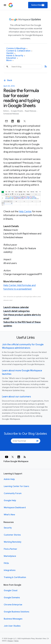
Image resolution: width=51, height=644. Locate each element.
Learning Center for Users (16, 486)
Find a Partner (10, 549)
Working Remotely (13, 542)
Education (12, 58)
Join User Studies (12, 626)
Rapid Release (31, 111)
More (10, 60)
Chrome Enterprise (13, 605)
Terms (16, 641)
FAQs (6, 563)
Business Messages (13, 619)
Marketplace (10, 556)
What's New (9, 515)
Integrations (10, 570)
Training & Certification (15, 577)
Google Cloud (11, 591)
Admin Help (9, 479)
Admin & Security (16, 56)
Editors (6, 111)
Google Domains (12, 598)
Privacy (10, 641)
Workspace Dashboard (15, 508)
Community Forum (13, 493)
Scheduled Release (11, 114)
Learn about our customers (16, 397)
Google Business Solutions (16, 612)
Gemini (11, 53)
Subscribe (38, 5)
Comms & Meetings (17, 48)
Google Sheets (17, 111)
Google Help (10, 501)
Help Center (25, 212)
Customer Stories (12, 535)
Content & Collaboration (19, 51)
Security (8, 528)
